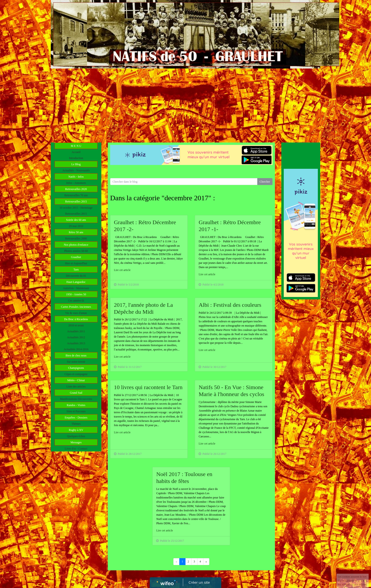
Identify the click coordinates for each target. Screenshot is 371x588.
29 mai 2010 (76, 226)
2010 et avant (76, 325)
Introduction (76, 158)
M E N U (76, 146)
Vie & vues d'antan (76, 313)
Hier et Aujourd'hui (76, 263)
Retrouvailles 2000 (76, 238)
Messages (76, 442)
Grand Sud (76, 393)
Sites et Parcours (76, 411)
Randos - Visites (76, 405)
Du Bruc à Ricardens (76, 319)
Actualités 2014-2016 (76, 349)
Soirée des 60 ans (76, 220)
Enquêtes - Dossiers (76, 418)
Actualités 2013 (76, 343)
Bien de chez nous (76, 355)
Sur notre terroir (76, 362)
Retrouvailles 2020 (76, 189)
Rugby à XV (76, 430)
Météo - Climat (76, 380)
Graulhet (76, 257)
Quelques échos (76, 436)
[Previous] (206, 562)
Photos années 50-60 (76, 251)
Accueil (76, 152)
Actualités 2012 (76, 337)
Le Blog (76, 164)
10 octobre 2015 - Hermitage (76, 208)
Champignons (76, 368)
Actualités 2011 (76, 331)
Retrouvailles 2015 (76, 201)
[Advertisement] (185, 104)
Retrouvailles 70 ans (76, 195)
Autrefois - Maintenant (76, 288)
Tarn (76, 270)
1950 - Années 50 (76, 294)
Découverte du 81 (76, 276)
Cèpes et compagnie (76, 374)
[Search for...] (184, 182)
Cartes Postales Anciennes (76, 307)
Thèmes (76, 424)
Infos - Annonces (76, 183)
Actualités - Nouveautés (76, 170)
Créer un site (199, 582)
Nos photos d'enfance (76, 245)
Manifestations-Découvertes (76, 399)
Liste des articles (76, 387)
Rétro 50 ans (76, 232)
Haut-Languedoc (76, 282)
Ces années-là (76, 301)
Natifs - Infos (76, 177)
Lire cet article (122, 270)
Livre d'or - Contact (76, 449)
